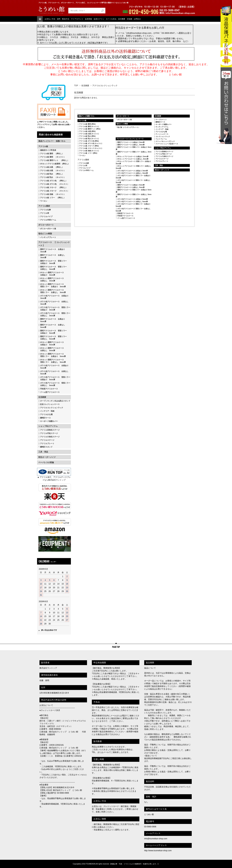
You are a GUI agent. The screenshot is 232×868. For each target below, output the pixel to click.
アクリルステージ (47, 440)
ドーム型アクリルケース (50, 392)
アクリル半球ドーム (48, 220)
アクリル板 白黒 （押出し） (52, 167)
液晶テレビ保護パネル (86, 116)
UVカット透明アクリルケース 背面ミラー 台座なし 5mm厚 (52, 361)
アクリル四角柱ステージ (50, 430)
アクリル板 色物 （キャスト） (53, 194)
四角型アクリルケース (125, 213)
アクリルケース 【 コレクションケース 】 (54, 244)
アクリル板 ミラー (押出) (88, 153)
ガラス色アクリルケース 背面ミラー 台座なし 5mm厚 (54, 384)
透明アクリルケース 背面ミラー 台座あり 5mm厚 (53, 332)
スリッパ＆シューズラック (165, 141)
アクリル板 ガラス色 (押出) (89, 141)
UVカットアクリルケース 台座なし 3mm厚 (133, 159)
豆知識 (129, 19)
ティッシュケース (162, 134)
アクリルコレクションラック (52, 408)
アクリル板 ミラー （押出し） (53, 198)
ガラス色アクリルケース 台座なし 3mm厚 (53, 303)
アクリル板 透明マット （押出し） (55, 160)
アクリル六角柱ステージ (50, 437)
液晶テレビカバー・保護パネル (52, 141)
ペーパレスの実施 (46, 462)
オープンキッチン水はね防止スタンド (55, 401)
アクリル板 (43, 146)
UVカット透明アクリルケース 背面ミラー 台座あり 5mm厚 (52, 355)
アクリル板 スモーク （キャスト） (55, 191)
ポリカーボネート (46, 225)
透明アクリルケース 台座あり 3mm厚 (52, 250)
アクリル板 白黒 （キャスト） (53, 170)
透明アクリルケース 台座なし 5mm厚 (52, 326)
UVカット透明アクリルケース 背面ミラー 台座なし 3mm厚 (52, 291)
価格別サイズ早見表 (48, 150)
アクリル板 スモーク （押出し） (54, 187)
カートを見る (111, 19)
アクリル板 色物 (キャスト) (89, 151)
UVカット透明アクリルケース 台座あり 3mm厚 (51, 274)
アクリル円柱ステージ (49, 433)
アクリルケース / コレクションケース (130, 139)
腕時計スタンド (46, 447)
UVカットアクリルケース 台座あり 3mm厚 (133, 157)
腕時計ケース (45, 418)
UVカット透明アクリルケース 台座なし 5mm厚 (51, 349)
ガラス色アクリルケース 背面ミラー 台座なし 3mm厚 (54, 314)
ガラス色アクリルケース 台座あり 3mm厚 (53, 297)
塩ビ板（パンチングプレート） (129, 127)
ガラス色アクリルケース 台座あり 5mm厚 (53, 367)
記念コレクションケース (50, 404)
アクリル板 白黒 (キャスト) (89, 134)
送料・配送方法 (63, 19)
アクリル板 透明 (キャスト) (89, 126)
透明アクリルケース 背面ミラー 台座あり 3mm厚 (53, 262)
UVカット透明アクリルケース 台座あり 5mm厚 (51, 343)
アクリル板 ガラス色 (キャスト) (91, 143)
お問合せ (137, 19)
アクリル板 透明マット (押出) (90, 129)
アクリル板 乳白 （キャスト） (53, 177)
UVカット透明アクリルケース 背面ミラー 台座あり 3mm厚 (52, 285)
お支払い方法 (50, 19)
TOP (76, 86)
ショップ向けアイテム (48, 426)
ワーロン (44, 201)
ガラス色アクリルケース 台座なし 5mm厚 (53, 372)
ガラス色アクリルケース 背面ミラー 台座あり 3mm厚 (54, 309)
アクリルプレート (47, 443)
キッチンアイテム (162, 127)
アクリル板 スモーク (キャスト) (91, 148)
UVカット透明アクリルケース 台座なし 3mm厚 (51, 280)
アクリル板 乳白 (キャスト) (89, 139)
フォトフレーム (161, 139)
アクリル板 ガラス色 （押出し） (54, 181)
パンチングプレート (48, 237)
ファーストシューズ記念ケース (167, 144)
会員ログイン (99, 19)
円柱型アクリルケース (49, 389)
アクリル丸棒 (45, 210)
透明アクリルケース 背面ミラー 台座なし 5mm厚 (53, 338)
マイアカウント (77, 19)
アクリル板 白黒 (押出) (87, 131)
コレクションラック (163, 136)
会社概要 (122, 19)
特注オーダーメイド (47, 457)
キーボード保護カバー (49, 421)
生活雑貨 (42, 397)
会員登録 (88, 19)
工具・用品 (43, 452)
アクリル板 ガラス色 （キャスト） (55, 184)
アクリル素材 (44, 206)
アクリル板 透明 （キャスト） (53, 157)
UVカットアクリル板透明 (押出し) (54, 164)
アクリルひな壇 (46, 414)
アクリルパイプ (46, 216)
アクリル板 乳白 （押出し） (52, 174)
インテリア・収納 (47, 411)
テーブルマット (161, 120)
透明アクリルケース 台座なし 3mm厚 (52, 256)
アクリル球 (45, 213)
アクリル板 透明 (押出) (87, 124)
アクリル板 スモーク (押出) (89, 146)
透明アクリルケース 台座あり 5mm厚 (52, 320)
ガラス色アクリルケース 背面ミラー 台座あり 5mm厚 (54, 378)
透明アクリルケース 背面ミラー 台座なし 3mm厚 (53, 268)
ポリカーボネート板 (48, 229)
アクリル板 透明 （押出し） (52, 154)
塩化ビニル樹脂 (45, 234)
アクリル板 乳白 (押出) (87, 136)
